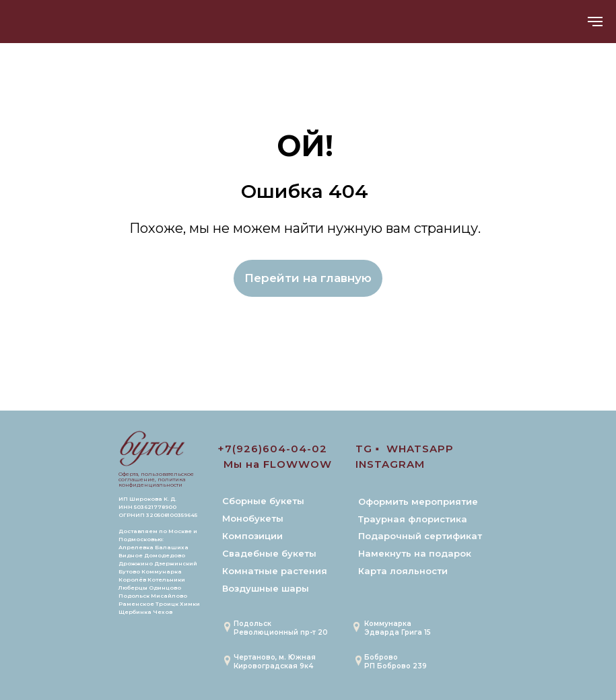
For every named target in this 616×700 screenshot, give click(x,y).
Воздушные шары (266, 588)
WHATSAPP (420, 449)
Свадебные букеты (269, 553)
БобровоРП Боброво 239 (396, 662)
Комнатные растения (275, 571)
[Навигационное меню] (595, 22)
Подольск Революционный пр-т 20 (281, 628)
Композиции (252, 536)
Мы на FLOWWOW (278, 464)
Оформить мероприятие (418, 501)
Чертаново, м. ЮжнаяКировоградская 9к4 (275, 662)
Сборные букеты (263, 501)
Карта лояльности (403, 571)
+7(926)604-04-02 (272, 449)
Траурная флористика (413, 519)
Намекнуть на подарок (415, 553)
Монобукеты (253, 518)
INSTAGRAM (390, 464)
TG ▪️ (368, 449)
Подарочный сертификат (420, 536)
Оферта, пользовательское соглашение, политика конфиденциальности (156, 479)
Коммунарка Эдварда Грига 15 (398, 628)
